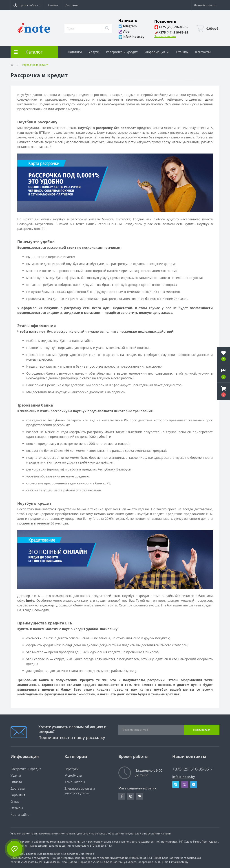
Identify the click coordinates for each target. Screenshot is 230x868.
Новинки (75, 52)
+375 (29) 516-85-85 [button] (192, 769)
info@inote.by (184, 777)
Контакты (203, 52)
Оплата (53, 5)
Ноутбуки (72, 769)
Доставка (72, 5)
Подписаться (202, 730)
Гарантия (18, 795)
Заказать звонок (165, 36)
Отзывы (182, 52)
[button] (28, 5)
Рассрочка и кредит (122, 52)
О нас (15, 801)
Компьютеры (75, 782)
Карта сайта (20, 815)
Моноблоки (73, 775)
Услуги (94, 52)
